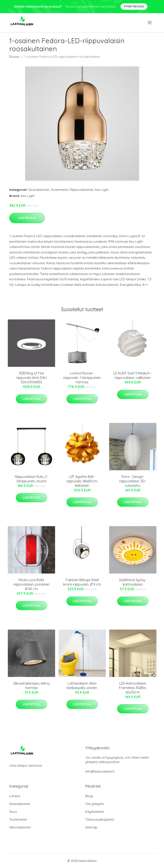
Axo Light (102, 190)
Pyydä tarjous (134, 6)
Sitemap (91, 827)
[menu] (150, 23)
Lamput (15, 796)
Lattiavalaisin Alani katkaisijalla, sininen (82, 686)
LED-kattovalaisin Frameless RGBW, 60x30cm (133, 688)
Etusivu (14, 57)
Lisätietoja (27, 218)
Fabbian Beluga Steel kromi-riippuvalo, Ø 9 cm (82, 582)
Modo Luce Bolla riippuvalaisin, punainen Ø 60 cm (31, 584)
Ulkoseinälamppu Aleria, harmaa (31, 686)
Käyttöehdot (95, 812)
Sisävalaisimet (39, 190)
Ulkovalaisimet (20, 827)
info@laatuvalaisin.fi (100, 771)
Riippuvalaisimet (81, 190)
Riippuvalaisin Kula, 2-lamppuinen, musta (31, 479)
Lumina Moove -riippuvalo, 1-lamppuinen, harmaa (82, 378)
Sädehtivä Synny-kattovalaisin (133, 582)
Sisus (13, 812)
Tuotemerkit (59, 190)
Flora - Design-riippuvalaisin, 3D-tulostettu (133, 481)
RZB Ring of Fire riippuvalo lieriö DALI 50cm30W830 (31, 378)
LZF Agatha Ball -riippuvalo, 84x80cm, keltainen (82, 481)
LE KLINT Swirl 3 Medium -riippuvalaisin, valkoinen (133, 375)
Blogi (89, 796)
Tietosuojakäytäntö (100, 819)
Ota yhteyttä (94, 804)
